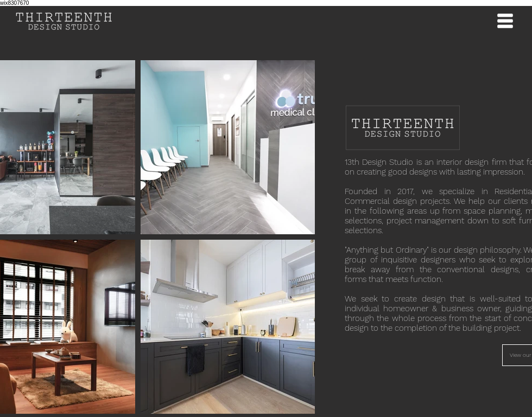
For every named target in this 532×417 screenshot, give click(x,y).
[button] (505, 21)
